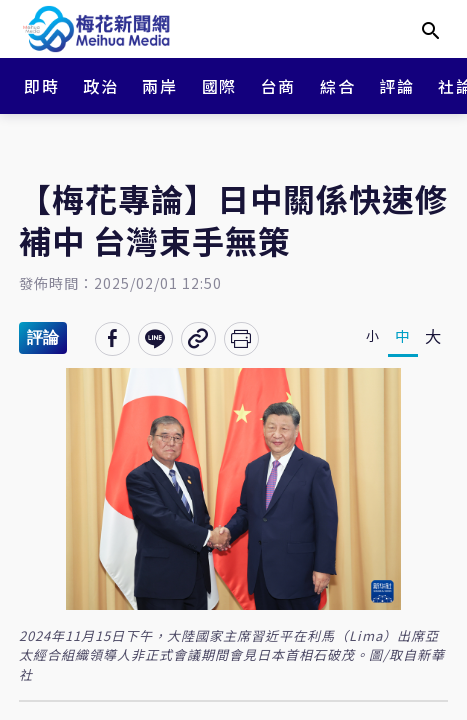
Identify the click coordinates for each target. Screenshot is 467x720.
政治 (100, 86)
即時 (41, 86)
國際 (219, 86)
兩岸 (159, 86)
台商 (278, 86)
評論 (396, 86)
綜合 (337, 86)
